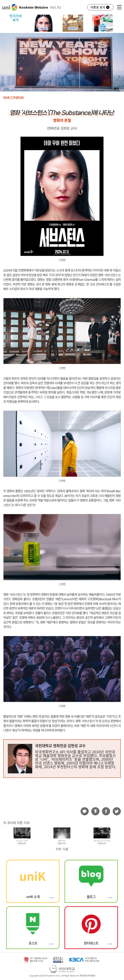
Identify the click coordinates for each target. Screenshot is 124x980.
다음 (66, 849)
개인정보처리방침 (87, 976)
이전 (59, 849)
